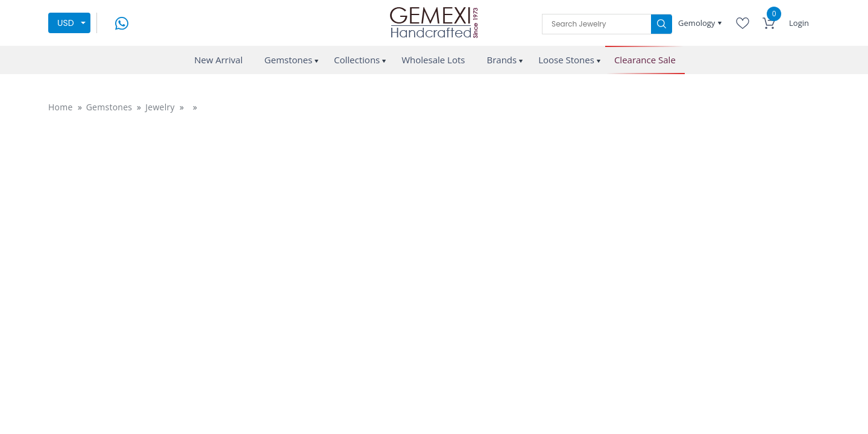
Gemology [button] (698, 23)
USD (66, 23)
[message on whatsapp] (122, 22)
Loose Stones (566, 60)
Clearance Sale (645, 60)
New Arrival (218, 60)
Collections (357, 60)
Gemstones (289, 60)
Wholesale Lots (433, 60)
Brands (502, 60)
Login (799, 23)
